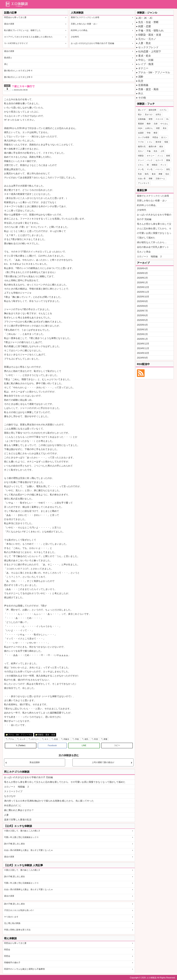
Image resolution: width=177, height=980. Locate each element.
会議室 (141, 133)
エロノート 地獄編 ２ (17, 787)
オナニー (35, 739)
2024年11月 (143, 348)
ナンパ (141, 160)
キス (46, 739)
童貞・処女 (145, 56)
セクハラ (159, 160)
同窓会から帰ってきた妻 (15, 17)
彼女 (161, 146)
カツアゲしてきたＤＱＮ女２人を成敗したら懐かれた (28, 37)
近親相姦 (143, 85)
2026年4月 (142, 268)
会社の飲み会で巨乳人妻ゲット (153, 247)
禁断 (151, 178)
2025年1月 (142, 339)
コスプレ (163, 110)
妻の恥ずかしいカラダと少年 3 (18, 77)
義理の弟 (152, 146)
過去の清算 (9, 24)
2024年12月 (143, 344)
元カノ (141, 151)
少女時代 (75, 37)
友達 (56, 739)
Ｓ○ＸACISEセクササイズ (16, 43)
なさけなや (10, 796)
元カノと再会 (144, 252)
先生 (156, 151)
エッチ (23, 739)
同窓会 (7, 950)
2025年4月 (142, 325)
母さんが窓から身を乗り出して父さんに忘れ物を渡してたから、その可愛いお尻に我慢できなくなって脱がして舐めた (65, 782)
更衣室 (158, 142)
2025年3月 (142, 330)
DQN (140, 128)
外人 (141, 93)
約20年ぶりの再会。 (80, 30)
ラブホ (141, 142)
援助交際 (152, 110)
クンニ (160, 156)
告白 (167, 174)
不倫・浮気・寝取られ (151, 31)
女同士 (158, 114)
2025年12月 (143, 287)
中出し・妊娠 (146, 60)
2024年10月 (143, 353)
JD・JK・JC (145, 18)
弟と (6, 64)
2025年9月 (142, 301)
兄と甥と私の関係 (12, 923)
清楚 (158, 128)
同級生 (66, 739)
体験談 (155, 165)
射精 (168, 156)
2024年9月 (142, 358)
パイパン (159, 169)
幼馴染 (141, 156)
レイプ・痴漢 (146, 64)
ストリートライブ (13, 791)
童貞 (154, 174)
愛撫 (168, 160)
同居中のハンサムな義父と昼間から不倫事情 (24, 969)
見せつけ (149, 114)
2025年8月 (142, 306)
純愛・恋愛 (145, 26)
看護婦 (141, 124)
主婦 (156, 124)
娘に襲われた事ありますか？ (19, 810)
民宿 (96, 739)
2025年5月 (142, 320)
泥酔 (141, 77)
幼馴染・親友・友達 (46, 735)
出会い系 (142, 178)
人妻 (6, 815)
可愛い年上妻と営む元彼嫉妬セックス (21, 837)
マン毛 (150, 169)
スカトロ (159, 119)
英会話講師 (35, 762)
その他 (142, 98)
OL (167, 119)
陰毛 (147, 174)
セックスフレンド (148, 47)
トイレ (150, 142)
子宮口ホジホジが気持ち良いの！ (19, 910)
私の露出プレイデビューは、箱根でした (22, 30)
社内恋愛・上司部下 (150, 51)
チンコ (163, 165)
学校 (77, 739)
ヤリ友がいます (11, 917)
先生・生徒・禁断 (148, 22)
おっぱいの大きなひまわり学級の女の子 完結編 (92, 43)
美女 (165, 128)
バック (150, 160)
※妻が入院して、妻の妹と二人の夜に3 (22, 831)
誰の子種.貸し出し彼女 (14, 844)
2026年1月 (142, 283)
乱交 (141, 81)
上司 (162, 151)
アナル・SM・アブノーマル (20, 735)
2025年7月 (142, 311)
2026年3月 (142, 273)
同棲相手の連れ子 (12, 963)
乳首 (140, 174)
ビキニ (141, 165)
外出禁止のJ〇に (13, 806)
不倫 (149, 151)
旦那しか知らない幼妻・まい (84, 24)
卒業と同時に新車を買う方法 (17, 930)
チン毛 (141, 169)
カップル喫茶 (144, 137)
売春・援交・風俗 (148, 89)
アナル (11, 739)
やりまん (164, 124)
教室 (156, 133)
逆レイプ (142, 110)
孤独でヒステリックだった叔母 (85, 17)
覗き (140, 114)
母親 (166, 142)
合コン (164, 137)
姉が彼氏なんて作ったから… (152, 242)
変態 (151, 119)
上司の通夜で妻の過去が (103, 762)
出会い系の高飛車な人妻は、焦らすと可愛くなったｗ (28, 850)
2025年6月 (142, 315)
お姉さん (149, 128)
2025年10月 (143, 297)
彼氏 (86, 739)
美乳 (168, 169)
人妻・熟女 (145, 43)
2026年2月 (142, 278)
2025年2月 (142, 334)
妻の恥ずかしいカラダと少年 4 (18, 71)
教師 (149, 124)
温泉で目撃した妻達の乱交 (18, 820)
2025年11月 (143, 292)
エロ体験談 (151, 978)
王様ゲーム (160, 178)
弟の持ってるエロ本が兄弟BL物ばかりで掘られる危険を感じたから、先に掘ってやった (49, 801)
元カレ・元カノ (147, 39)
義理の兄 (142, 146)
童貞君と (8, 58)
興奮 (106, 739)
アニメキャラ (144, 183)
